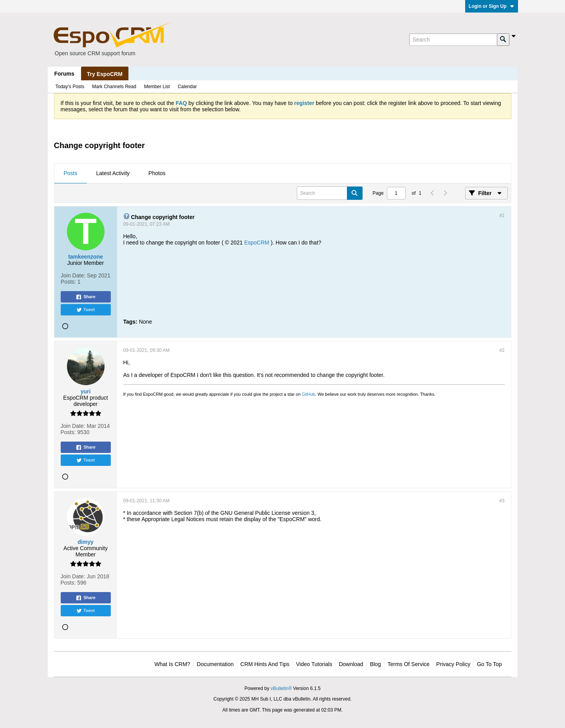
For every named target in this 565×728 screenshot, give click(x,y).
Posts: (68, 282)
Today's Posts (70, 87)
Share (86, 297)
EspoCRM (257, 243)
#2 (502, 350)
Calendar (187, 87)
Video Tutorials (314, 664)
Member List (157, 87)
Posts (71, 173)
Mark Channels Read (114, 87)
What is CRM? (172, 664)
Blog (375, 664)
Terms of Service (409, 664)
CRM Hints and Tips (265, 664)
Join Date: (73, 275)
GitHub (309, 394)
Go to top (489, 664)
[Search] (453, 40)
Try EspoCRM (105, 74)
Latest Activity (113, 173)
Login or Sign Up (492, 6)
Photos (157, 173)
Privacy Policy (453, 664)
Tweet (86, 310)
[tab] (71, 174)
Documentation (215, 664)
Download (351, 664)
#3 (502, 501)
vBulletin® (281, 688)
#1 (502, 216)
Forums (64, 74)
